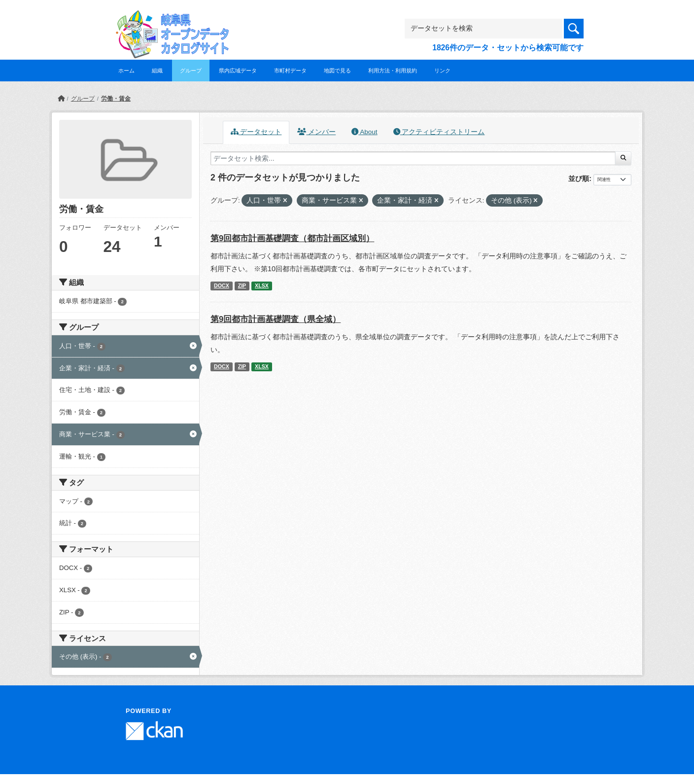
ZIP (242, 285)
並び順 (579, 178)
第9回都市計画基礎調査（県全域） (276, 319)
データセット (256, 132)
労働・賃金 (116, 99)
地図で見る (337, 71)
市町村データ (290, 71)
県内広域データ (238, 71)
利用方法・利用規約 (393, 71)
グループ (191, 71)
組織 (157, 71)
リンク (442, 71)
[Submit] (623, 158)
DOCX (222, 285)
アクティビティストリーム (439, 132)
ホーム (126, 71)
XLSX (262, 285)
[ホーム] (61, 99)
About (364, 132)
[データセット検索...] (413, 158)
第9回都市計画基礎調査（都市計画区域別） (292, 238)
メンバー (316, 132)
